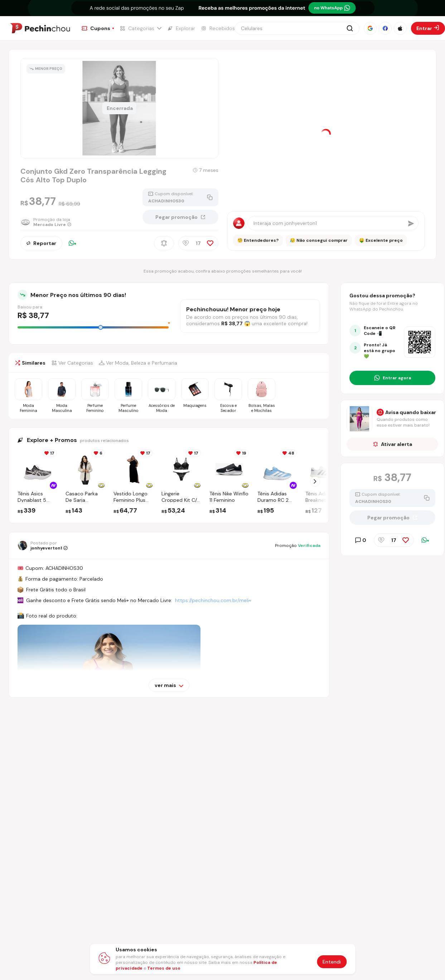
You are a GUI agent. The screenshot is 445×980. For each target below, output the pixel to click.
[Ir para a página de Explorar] (181, 28)
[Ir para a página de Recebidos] (218, 28)
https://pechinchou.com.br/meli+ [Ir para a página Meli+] (213, 600)
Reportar (41, 243)
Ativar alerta (393, 444)
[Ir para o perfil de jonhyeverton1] (43, 546)
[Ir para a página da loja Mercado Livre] (50, 222)
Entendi (332, 962)
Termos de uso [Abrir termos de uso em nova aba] (164, 968)
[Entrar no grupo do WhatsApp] (392, 378)
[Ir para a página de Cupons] (98, 28)
